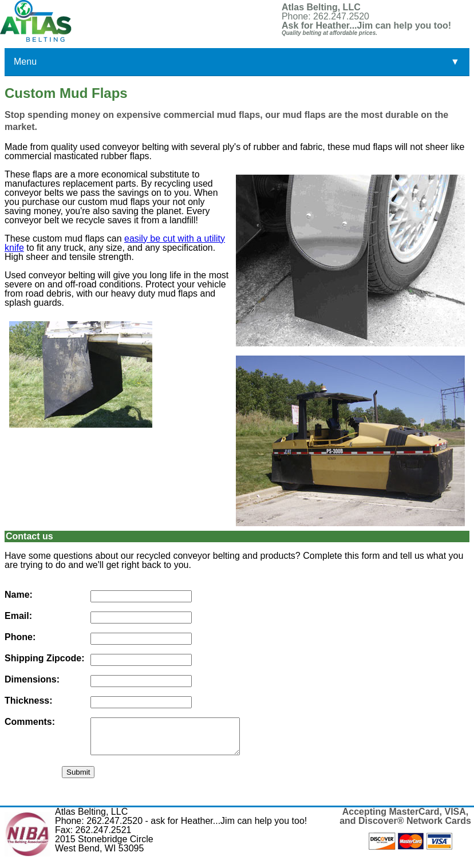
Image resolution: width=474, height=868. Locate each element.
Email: (18, 616)
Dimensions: (32, 680)
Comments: (30, 722)
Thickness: (29, 701)
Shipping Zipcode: (45, 658)
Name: (19, 595)
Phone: (20, 637)
